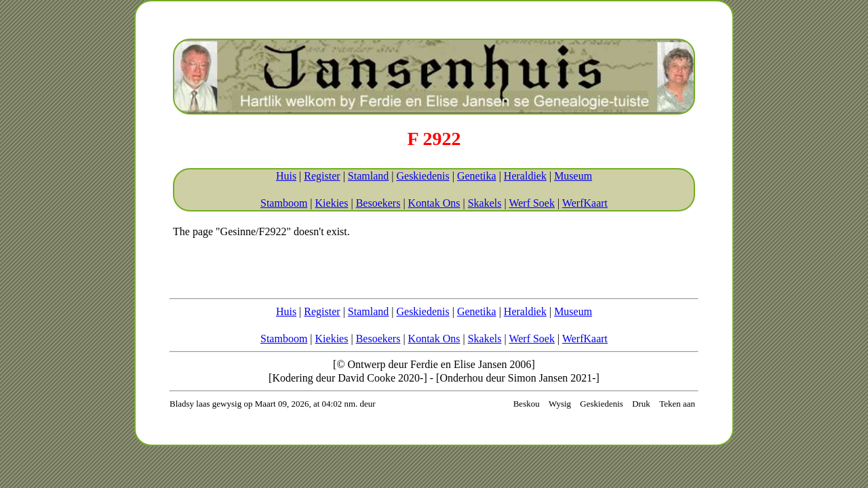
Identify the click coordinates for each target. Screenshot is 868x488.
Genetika (477, 176)
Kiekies (332, 203)
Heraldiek (525, 176)
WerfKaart (585, 203)
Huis (286, 176)
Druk (641, 404)
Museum (573, 176)
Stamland (368, 176)
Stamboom (284, 203)
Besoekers (378, 203)
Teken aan (677, 404)
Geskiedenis (422, 176)
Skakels (485, 203)
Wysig (560, 404)
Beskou (527, 404)
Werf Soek (532, 203)
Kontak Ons (434, 203)
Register (322, 176)
